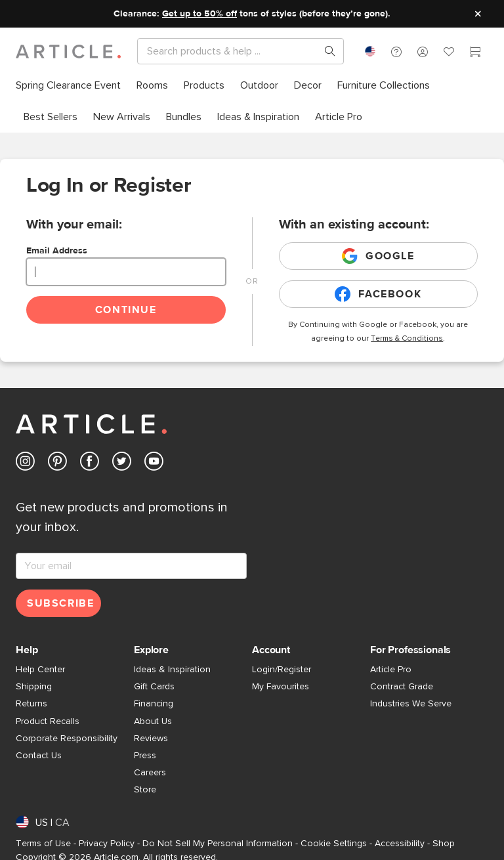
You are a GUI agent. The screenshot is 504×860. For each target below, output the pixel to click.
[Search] (230, 51)
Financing (154, 704)
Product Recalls (48, 721)
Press (145, 756)
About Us (153, 721)
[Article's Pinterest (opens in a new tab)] (57, 464)
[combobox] (370, 51)
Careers (150, 773)
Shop (444, 844)
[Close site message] (478, 14)
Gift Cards (154, 687)
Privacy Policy (107, 844)
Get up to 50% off (199, 14)
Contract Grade (402, 687)
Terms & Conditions (407, 339)
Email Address (57, 251)
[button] (396, 51)
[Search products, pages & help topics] (325, 51)
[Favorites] (449, 53)
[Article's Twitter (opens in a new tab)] (122, 464)
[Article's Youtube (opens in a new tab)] (154, 464)
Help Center (40, 670)
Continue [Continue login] (126, 310)
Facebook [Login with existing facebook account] (378, 294)
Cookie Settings (334, 844)
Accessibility (400, 844)
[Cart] (475, 53)
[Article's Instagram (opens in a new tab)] (25, 464)
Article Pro (391, 670)
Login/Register (282, 670)
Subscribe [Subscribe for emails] (60, 603)
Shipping (34, 687)
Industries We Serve (411, 704)
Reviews (151, 739)
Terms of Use (43, 844)
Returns (31, 704)
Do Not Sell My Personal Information (218, 844)
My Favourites (281, 687)
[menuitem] (72, 85)
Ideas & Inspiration (172, 670)
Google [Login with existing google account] (378, 256)
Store (145, 790)
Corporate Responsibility (67, 739)
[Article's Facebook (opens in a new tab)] (90, 464)
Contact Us (39, 756)
